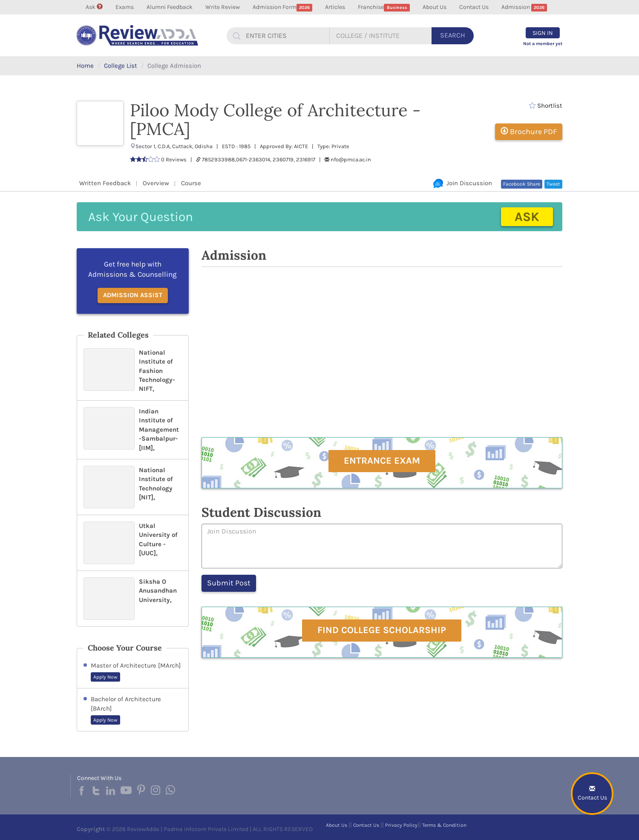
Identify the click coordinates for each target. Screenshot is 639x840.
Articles (335, 7)
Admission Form (283, 7)
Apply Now (105, 677)
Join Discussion (463, 183)
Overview (156, 183)
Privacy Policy (401, 825)
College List (121, 66)
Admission (524, 7)
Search (453, 35)
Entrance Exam (382, 461)
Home (85, 66)
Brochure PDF (529, 132)
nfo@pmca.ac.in (351, 159)
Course (191, 183)
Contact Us (474, 7)
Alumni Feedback (170, 7)
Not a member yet (543, 44)
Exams (125, 7)
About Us (435, 7)
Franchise (384, 7)
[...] (284, 36)
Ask (94, 7)
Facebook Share (522, 184)
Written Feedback (105, 183)
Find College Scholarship (382, 630)
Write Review (223, 7)
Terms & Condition (444, 825)
